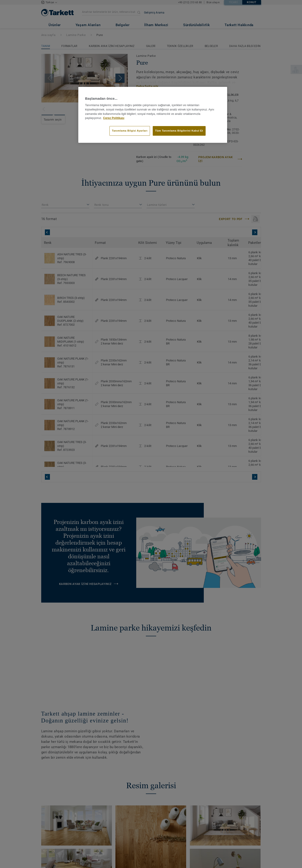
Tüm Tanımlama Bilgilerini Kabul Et (179, 131)
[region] (153, 115)
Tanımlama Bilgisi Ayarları (130, 131)
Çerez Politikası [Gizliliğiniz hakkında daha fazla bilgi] (114, 118)
